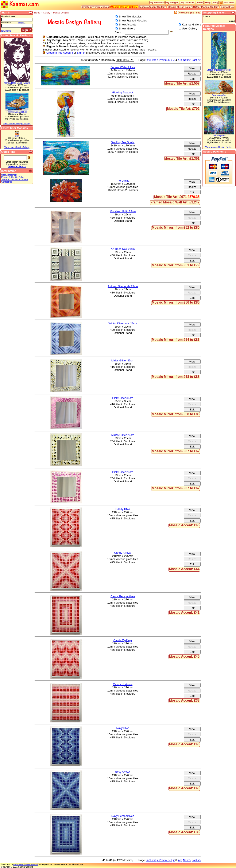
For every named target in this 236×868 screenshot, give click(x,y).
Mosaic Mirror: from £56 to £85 (176, 302)
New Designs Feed (189, 13)
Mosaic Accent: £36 (184, 832)
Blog (215, 2)
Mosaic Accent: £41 (184, 613)
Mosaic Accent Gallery (152, 7)
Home (37, 13)
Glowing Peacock (123, 92)
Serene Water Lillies (123, 67)
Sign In (81, 53)
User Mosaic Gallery (207, 7)
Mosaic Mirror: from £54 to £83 (176, 340)
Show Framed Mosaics (133, 21)
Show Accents (128, 25)
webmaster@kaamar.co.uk (26, 865)
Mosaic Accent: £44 (184, 569)
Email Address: (9, 17)
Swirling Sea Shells (123, 142)
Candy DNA (123, 509)
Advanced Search (17, 167)
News (200, 2)
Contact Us (227, 7)
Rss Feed (229, 2)
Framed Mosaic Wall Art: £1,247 (175, 202)
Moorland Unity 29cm (123, 211)
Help (208, 2)
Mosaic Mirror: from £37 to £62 (176, 451)
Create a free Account (60, 53)
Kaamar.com (20, 4)
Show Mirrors (127, 29)
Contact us (7, 182)
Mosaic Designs (61, 13)
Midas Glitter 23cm (123, 435)
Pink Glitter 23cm (123, 472)
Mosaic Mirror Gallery (180, 7)
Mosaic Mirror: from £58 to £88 (176, 377)
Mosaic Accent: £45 (184, 525)
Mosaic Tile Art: (177, 197)
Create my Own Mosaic (95, 7)
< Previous (163, 60)
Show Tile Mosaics (130, 17)
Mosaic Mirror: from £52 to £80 (176, 228)
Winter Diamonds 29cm (123, 323)
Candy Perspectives (123, 596)
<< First (151, 60)
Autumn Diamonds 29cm (123, 286)
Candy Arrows (123, 553)
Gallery (47, 13)
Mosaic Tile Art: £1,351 (182, 159)
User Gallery (190, 29)
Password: (6, 23)
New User (6, 31)
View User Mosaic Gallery (17, 147)
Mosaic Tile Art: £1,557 (182, 83)
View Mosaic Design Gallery (17, 124)
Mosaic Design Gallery (124, 7)
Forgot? (22, 23)
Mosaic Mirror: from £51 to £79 (176, 265)
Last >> (196, 60)
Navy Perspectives (123, 816)
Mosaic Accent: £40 (184, 744)
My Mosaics (157, 2)
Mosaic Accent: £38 (184, 700)
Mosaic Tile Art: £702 (183, 109)
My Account (187, 2)
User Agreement (9, 175)
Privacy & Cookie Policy (13, 177)
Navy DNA (123, 728)
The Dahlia (123, 181)
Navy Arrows (123, 772)
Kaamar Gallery (191, 25)
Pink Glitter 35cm (123, 398)
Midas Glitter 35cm (123, 360)
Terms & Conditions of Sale (14, 180)
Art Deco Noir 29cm (123, 249)
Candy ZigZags (123, 640)
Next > (187, 60)
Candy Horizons (123, 684)
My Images (172, 2)
